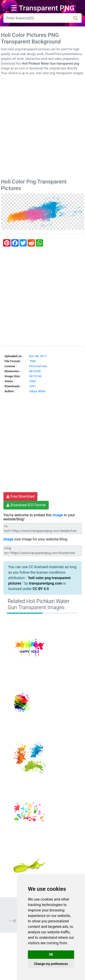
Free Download (20, 496)
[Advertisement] (42, 130)
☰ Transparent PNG (43, 8)
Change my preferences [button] (51, 964)
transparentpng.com (46, 583)
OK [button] (51, 955)
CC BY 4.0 (41, 589)
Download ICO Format (26, 505)
